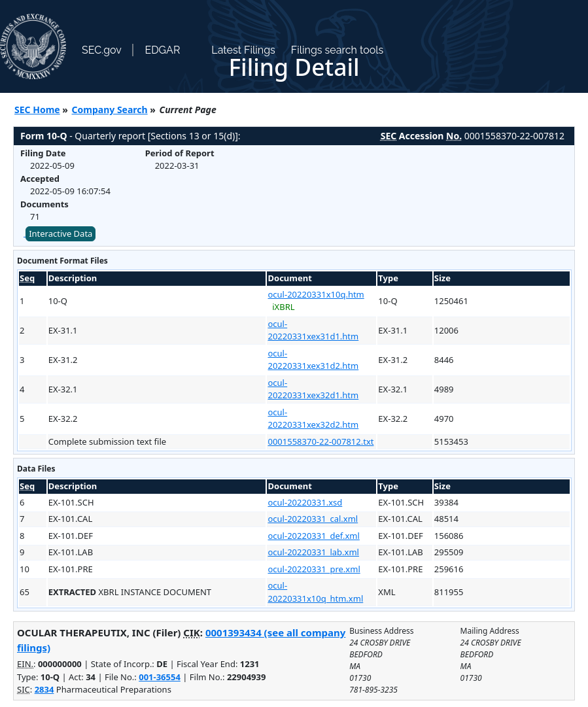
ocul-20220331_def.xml (313, 536)
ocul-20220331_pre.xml (314, 569)
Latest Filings (243, 50)
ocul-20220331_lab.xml (313, 552)
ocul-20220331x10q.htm (316, 294)
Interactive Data (61, 233)
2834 (44, 689)
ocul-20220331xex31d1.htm (313, 330)
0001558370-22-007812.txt (320, 441)
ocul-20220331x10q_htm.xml (315, 592)
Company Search (110, 110)
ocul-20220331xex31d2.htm (313, 360)
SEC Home (37, 110)
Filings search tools (337, 50)
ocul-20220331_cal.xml (313, 519)
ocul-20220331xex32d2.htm (313, 419)
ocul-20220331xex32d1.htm (313, 389)
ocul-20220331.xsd (305, 502)
